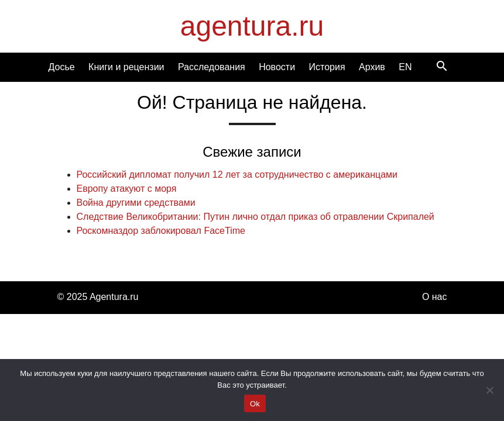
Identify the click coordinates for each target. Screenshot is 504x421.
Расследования (212, 67)
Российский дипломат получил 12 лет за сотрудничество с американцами (237, 175)
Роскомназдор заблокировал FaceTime (161, 231)
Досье (62, 67)
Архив (372, 67)
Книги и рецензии (126, 67)
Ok (255, 404)
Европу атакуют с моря (127, 189)
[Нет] (489, 390)
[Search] (442, 67)
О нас (435, 297)
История (327, 67)
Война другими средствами (136, 203)
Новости (277, 67)
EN (405, 67)
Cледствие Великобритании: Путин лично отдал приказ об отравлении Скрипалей (256, 217)
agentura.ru (252, 26)
